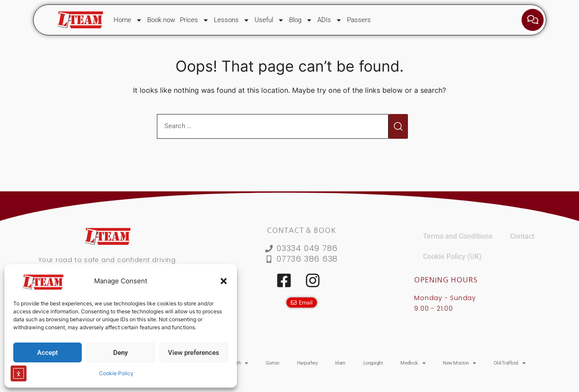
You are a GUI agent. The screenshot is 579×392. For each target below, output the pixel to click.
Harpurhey (307, 363)
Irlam (340, 363)
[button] (224, 281)
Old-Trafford (510, 363)
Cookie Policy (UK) (452, 257)
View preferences (194, 353)
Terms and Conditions (458, 236)
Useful (269, 20)
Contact (522, 236)
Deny (120, 353)
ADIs (330, 20)
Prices (194, 20)
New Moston (459, 363)
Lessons (232, 20)
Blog (301, 20)
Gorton (272, 363)
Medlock (413, 363)
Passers (359, 20)
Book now (161, 20)
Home (128, 20)
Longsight (373, 363)
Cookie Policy (116, 373)
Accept (48, 353)
